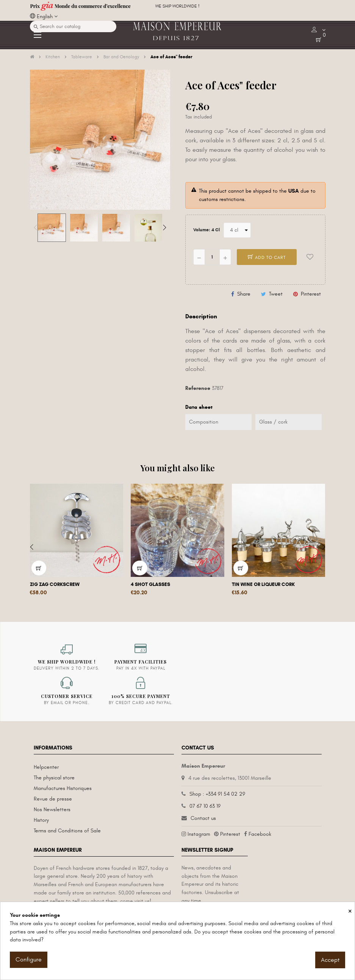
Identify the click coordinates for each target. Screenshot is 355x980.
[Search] (73, 26)
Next (164, 227)
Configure (29, 960)
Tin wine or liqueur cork (263, 584)
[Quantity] (212, 257)
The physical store (54, 778)
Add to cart (267, 257)
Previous (36, 227)
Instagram (199, 834)
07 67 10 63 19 (205, 806)
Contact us (203, 818)
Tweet (276, 294)
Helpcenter (46, 767)
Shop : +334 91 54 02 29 (217, 794)
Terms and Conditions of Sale (67, 831)
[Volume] (237, 230)
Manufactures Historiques (63, 788)
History (41, 820)
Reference (198, 388)
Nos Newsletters (52, 809)
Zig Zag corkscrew (55, 584)
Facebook (260, 834)
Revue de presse (53, 799)
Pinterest (311, 294)
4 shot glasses (150, 584)
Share (244, 294)
